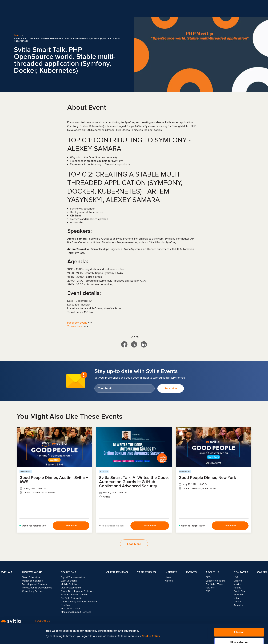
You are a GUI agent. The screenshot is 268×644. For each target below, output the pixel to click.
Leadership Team (215, 581)
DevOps (65, 605)
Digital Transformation (73, 577)
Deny (239, 635)
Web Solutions (69, 581)
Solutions (69, 572)
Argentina (239, 595)
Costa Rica (240, 591)
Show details (187, 630)
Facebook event (77, 323)
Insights (171, 572)
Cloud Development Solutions (78, 591)
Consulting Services (33, 591)
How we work (32, 572)
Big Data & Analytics (72, 598)
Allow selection (239, 625)
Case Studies (146, 572)
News (168, 577)
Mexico (238, 584)
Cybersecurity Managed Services (79, 602)
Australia (238, 605)
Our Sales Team (214, 584)
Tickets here (75, 327)
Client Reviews (117, 572)
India (236, 598)
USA (236, 577)
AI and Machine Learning (75, 595)
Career (262, 572)
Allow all (239, 615)
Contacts (241, 572)
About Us (212, 572)
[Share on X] (134, 344)
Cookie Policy (151, 619)
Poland (237, 588)
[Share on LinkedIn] (144, 344)
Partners (210, 588)
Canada (238, 602)
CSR (208, 591)
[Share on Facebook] (124, 344)
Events (18, 35)
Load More (134, 544)
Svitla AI (7, 572)
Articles (169, 581)
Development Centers (34, 584)
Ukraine (238, 581)
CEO (208, 577)
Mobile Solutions (70, 584)
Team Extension (31, 577)
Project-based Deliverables (37, 588)
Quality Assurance (71, 588)
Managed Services (32, 581)
